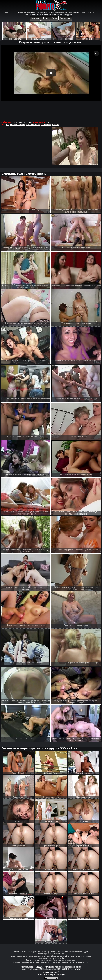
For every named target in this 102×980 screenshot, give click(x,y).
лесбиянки (46, 125)
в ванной (21, 125)
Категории (35, 18)
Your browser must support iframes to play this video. (51, 83)
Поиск (54, 18)
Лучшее (46, 18)
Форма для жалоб (51, 972)
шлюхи (55, 125)
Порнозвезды (65, 18)
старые (29, 125)
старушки (11, 125)
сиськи (37, 125)
